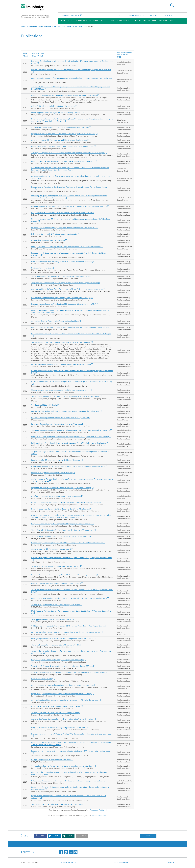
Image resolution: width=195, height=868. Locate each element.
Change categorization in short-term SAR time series (51, 760)
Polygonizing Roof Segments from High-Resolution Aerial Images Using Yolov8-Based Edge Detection (69, 206)
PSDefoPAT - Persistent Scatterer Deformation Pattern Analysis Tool (56, 496)
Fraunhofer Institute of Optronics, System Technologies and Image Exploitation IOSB (35, 16)
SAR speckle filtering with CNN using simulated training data (54, 234)
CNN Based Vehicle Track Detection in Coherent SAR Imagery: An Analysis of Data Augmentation (67, 626)
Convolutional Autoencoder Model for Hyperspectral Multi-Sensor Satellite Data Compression (66, 503)
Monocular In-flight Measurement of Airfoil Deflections (52, 473)
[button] (40, 836)
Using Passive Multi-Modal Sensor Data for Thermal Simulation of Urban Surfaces (62, 213)
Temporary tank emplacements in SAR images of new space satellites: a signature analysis (65, 283)
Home (23, 26)
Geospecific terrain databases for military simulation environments (56, 583)
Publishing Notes (69, 863)
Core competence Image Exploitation (52, 26)
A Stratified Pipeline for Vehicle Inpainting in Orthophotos (53, 106)
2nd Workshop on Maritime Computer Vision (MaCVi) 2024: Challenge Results (61, 342)
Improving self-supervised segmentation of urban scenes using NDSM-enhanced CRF (63, 161)
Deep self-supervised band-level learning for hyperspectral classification (58, 660)
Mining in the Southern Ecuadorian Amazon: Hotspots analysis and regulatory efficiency (64, 95)
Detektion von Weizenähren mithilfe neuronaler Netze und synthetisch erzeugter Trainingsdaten (67, 781)
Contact (154, 15)
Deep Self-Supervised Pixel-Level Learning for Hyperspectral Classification (58, 728)
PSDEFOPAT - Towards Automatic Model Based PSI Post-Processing (56, 706)
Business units (81, 21)
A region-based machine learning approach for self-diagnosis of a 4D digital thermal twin (65, 700)
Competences (99, 21)
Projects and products (121, 21)
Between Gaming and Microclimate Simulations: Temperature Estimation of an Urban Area (65, 411)
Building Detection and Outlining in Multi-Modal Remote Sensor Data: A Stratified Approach (66, 247)
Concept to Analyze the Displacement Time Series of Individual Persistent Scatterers (62, 766)
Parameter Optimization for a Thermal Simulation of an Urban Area (57, 424)
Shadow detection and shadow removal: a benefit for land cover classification (60, 390)
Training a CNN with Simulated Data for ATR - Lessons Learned (55, 713)
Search (172, 5)
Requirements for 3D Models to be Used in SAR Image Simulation (56, 460)
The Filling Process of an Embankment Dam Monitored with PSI (55, 645)
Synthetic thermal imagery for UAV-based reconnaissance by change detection (61, 537)
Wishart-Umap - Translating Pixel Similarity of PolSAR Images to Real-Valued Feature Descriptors (67, 543)
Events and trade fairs (163, 21)
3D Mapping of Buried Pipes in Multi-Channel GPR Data (52, 620)
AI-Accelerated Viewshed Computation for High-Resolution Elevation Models (60, 127)
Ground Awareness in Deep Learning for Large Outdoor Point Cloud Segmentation (62, 146)
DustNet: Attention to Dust (41, 268)
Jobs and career (136, 15)
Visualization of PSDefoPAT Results (44, 405)
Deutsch (168, 15)
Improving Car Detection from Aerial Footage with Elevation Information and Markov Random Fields (69, 598)
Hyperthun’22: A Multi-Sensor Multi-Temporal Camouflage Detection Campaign (61, 488)
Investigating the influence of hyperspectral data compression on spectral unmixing (62, 639)
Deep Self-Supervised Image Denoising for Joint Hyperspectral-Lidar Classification (61, 524)
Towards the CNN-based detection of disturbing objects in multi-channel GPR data (62, 666)
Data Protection (122, 863)
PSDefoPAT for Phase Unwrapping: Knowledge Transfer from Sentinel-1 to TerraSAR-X (64, 228)
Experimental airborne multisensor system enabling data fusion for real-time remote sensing (66, 632)
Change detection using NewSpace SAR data (48, 240)
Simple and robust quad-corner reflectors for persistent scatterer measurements (61, 276)
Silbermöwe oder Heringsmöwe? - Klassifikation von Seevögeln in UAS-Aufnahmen (62, 530)
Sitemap (170, 863)
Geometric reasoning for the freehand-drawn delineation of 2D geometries (60, 418)
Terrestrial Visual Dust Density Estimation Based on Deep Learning (56, 566)
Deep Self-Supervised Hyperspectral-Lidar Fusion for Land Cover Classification (60, 509)
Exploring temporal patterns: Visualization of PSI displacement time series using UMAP (63, 304)
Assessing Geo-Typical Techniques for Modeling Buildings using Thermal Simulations (62, 719)
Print (148, 836)
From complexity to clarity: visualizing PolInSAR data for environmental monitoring (62, 262)
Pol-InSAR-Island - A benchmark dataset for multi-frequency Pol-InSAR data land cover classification (69, 443)
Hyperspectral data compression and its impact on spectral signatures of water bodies (63, 134)
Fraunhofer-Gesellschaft (71, 15)
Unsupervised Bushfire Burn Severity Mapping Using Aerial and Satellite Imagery (61, 298)
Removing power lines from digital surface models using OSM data (56, 113)
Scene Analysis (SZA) (74, 26)
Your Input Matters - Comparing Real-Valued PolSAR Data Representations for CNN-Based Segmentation (71, 430)
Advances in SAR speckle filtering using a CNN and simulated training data (59, 140)
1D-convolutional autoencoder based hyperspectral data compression (57, 804)
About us (65, 21)
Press (120, 15)
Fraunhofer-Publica (97, 810)
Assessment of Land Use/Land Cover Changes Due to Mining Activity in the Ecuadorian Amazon (67, 289)
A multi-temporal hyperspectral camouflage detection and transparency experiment (63, 685)
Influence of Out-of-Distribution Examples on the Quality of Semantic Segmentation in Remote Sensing (70, 437)
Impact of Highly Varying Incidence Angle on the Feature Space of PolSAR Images (62, 694)
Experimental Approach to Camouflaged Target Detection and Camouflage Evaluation (64, 575)
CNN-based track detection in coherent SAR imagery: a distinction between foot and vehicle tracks (68, 466)
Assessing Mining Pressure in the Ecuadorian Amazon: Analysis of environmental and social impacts (68, 153)
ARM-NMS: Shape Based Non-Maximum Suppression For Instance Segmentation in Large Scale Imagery (70, 672)
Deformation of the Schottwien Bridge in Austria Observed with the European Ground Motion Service (70, 328)
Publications (141, 21)
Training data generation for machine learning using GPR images (56, 605)
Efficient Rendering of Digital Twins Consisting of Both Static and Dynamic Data (61, 364)
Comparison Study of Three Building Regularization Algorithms (55, 321)
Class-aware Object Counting (42, 679)
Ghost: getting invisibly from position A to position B (51, 549)
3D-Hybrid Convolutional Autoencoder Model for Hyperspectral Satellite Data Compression (65, 396)
